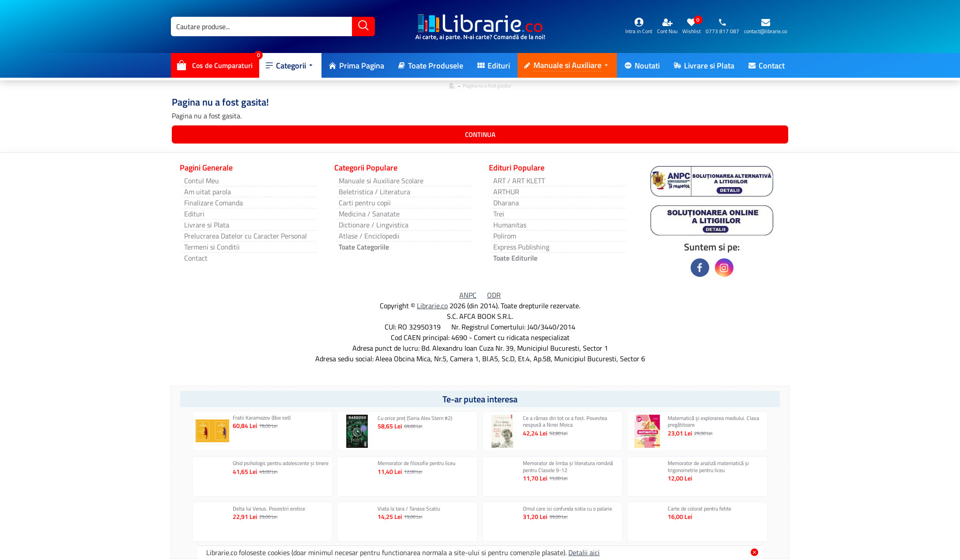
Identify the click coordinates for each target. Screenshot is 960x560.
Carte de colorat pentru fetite (699, 509)
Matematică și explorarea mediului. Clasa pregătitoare (713, 422)
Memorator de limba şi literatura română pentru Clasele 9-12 (568, 467)
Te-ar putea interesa (480, 399)
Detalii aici (584, 552)
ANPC (468, 295)
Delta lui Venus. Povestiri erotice (269, 509)
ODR (494, 295)
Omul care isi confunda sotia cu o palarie (567, 509)
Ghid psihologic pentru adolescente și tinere (281, 463)
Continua (480, 134)
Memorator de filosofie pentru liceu (416, 463)
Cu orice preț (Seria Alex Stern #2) (415, 418)
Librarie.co (432, 306)
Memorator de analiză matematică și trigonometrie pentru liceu (708, 467)
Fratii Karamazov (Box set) (262, 418)
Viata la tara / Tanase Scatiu (409, 509)
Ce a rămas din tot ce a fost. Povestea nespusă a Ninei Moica (565, 422)
